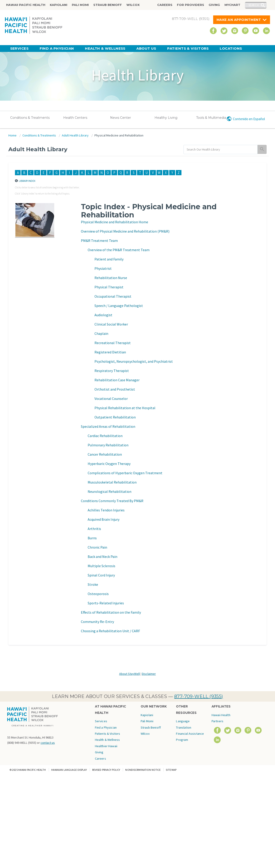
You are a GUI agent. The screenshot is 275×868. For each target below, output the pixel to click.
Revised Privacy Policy (106, 770)
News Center (121, 118)
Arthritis (94, 529)
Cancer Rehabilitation (105, 454)
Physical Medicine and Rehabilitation (119, 135)
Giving (214, 5)
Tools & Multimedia (211, 118)
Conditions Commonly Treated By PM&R (112, 501)
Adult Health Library (75, 135)
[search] (221, 150)
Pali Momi (80, 5)
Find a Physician (57, 48)
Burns (92, 538)
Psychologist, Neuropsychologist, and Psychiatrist (134, 361)
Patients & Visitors (188, 48)
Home (12, 135)
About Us (146, 48)
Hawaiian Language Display (69, 770)
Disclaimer (149, 674)
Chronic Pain (97, 547)
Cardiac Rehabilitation (105, 436)
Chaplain (101, 333)
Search (254, 5)
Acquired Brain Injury (104, 519)
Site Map (171, 770)
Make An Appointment (239, 20)
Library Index (27, 181)
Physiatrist (103, 268)
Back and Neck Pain (103, 557)
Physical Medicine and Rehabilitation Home (115, 222)
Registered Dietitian (110, 352)
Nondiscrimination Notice (143, 770)
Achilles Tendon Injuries (106, 510)
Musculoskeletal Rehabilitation (112, 482)
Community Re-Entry (97, 622)
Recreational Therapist (113, 343)
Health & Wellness (105, 48)
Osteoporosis (98, 594)
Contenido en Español (249, 119)
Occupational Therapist (113, 296)
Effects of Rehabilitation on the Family (111, 612)
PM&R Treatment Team (99, 241)
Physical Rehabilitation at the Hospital (125, 408)
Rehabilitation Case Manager (117, 380)
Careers (165, 5)
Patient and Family (109, 259)
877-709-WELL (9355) (199, 696)
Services (19, 48)
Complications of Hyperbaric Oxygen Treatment (125, 473)
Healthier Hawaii (106, 746)
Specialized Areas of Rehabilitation (108, 426)
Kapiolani (59, 5)
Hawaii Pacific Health (26, 5)
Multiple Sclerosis (101, 566)
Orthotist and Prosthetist (115, 389)
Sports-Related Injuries (106, 603)
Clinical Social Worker (111, 324)
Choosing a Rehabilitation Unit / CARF (110, 631)
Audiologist (103, 315)
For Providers (191, 5)
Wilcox (133, 5)
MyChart (232, 5)
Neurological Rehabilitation (110, 491)
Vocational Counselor (111, 399)
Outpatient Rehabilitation (115, 417)
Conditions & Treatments (30, 118)
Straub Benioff (108, 5)
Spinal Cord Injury (101, 575)
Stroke (93, 584)
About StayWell (129, 674)
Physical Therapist (109, 287)
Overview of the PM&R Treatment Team (119, 250)
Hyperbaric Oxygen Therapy (109, 464)
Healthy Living (166, 118)
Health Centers (75, 118)
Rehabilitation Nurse (111, 278)
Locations (231, 48)
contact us (48, 743)
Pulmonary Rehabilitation (108, 445)
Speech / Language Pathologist (119, 306)
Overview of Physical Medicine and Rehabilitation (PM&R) (125, 231)
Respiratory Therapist (112, 371)
